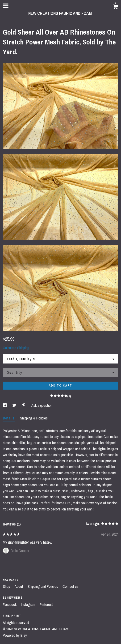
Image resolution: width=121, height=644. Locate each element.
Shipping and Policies (43, 586)
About (19, 586)
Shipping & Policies (34, 418)
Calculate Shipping (16, 348)
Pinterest (46, 604)
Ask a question (42, 405)
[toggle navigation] (6, 6)
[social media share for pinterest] (24, 405)
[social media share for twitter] (15, 405)
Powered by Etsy (15, 635)
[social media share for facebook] (5, 405)
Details (9, 418)
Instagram (29, 604)
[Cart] (116, 7)
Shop (7, 586)
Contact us (70, 586)
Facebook (10, 604)
